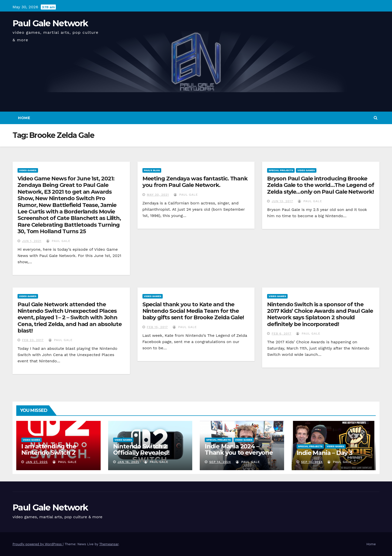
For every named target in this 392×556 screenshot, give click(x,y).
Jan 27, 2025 (37, 462)
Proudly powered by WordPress (38, 544)
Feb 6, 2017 (281, 334)
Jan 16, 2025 (128, 462)
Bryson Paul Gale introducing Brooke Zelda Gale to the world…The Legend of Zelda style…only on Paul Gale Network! (320, 185)
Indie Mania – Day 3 (325, 453)
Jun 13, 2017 (282, 201)
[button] (376, 118)
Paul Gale (58, 241)
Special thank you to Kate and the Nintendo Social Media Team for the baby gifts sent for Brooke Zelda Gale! (193, 311)
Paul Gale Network (50, 23)
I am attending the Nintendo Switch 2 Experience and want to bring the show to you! (56, 456)
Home (24, 118)
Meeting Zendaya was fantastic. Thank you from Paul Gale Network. (195, 182)
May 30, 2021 (158, 195)
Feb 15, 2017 (157, 327)
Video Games (28, 170)
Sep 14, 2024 (220, 462)
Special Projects (281, 170)
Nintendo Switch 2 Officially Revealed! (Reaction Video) (141, 453)
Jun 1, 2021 (32, 241)
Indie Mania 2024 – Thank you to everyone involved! (239, 453)
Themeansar (109, 544)
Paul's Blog (152, 170)
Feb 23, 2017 (33, 340)
